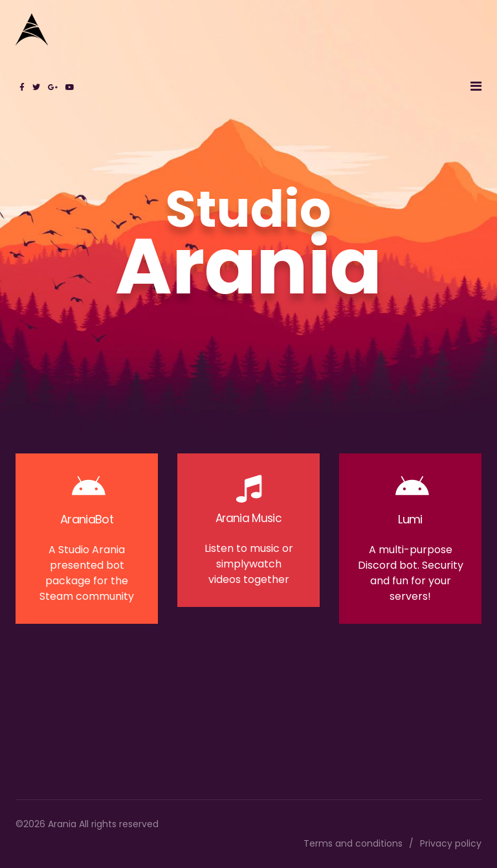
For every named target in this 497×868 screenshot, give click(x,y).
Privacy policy (451, 843)
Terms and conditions (353, 843)
